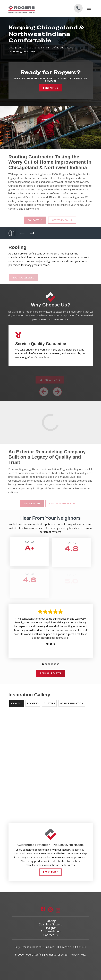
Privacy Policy (78, 955)
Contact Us (50, 88)
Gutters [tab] (49, 703)
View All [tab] (17, 703)
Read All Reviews (51, 673)
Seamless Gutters (50, 925)
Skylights (51, 928)
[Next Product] (32, 233)
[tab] (43, 664)
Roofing (51, 921)
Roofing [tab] (33, 703)
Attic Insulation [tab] (72, 703)
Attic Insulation (51, 932)
